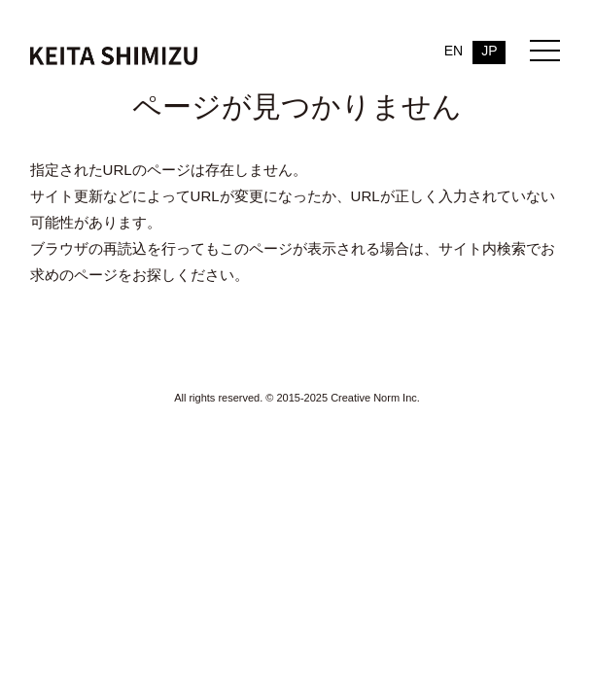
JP (489, 51)
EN (454, 51)
